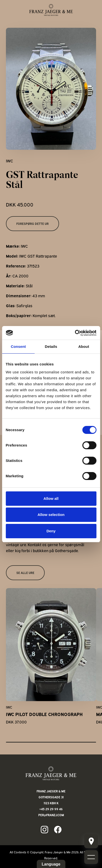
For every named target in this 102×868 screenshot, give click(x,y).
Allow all (51, 498)
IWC (10, 161)
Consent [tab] (18, 346)
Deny (51, 531)
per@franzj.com (51, 815)
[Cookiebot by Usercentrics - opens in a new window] (75, 333)
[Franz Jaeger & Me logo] (51, 10)
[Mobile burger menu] (91, 841)
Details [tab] (51, 346)
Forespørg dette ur (32, 224)
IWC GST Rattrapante (38, 256)
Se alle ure (25, 573)
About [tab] (84, 346)
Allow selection (51, 515)
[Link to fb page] (58, 830)
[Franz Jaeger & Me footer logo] (51, 773)
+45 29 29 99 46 (51, 809)
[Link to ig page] (44, 830)
